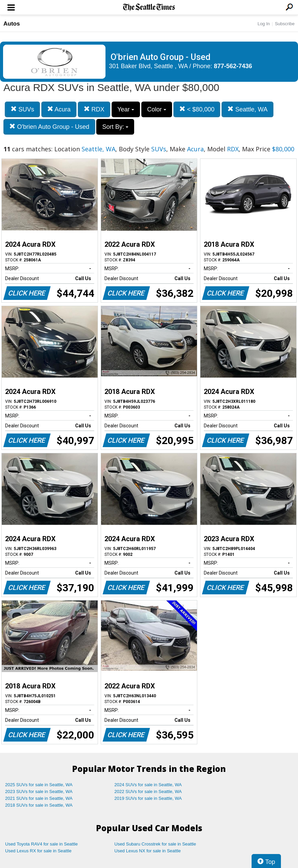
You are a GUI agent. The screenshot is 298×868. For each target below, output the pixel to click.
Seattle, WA (247, 109)
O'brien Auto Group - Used (49, 127)
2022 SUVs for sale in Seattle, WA (148, 791)
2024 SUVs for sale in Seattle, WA (148, 785)
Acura (59, 109)
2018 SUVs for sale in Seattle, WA (39, 805)
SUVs (22, 109)
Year (126, 109)
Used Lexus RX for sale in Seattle (38, 851)
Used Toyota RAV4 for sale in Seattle (41, 844)
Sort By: (115, 127)
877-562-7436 (233, 66)
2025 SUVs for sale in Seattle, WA (39, 785)
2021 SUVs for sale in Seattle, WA (39, 798)
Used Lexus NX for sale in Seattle (147, 851)
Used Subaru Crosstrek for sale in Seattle (155, 844)
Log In (264, 24)
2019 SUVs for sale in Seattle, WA (148, 798)
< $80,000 (197, 109)
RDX (94, 109)
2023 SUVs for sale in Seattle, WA (39, 791)
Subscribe (285, 24)
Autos (12, 24)
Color (157, 109)
